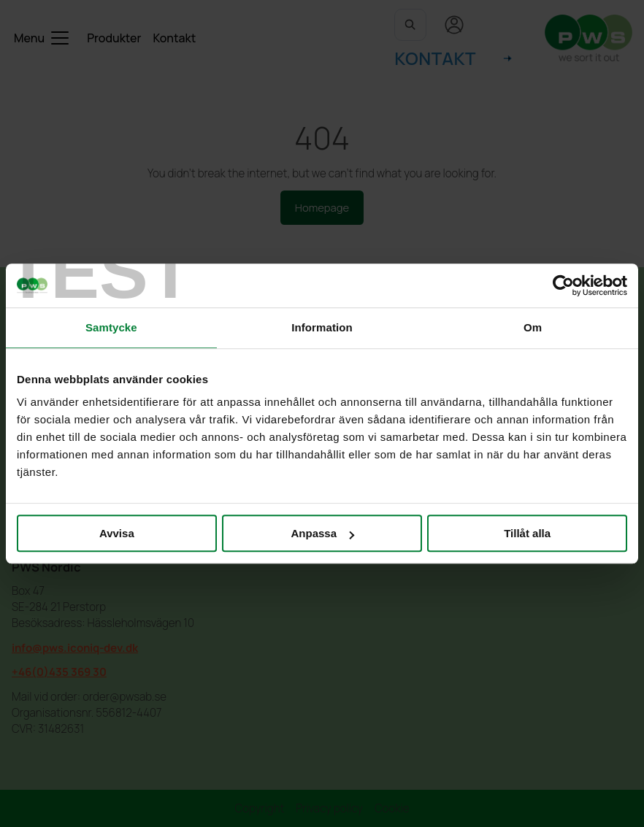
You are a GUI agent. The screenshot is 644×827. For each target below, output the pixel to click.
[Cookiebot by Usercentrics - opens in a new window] (563, 285)
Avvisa (117, 533)
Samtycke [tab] (111, 327)
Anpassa (322, 533)
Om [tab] (533, 327)
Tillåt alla (527, 533)
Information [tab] (322, 327)
